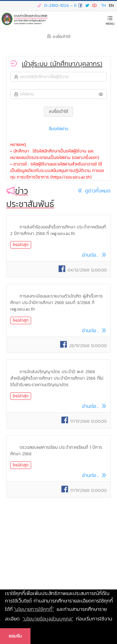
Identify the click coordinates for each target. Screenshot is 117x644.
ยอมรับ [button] (15, 636)
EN (111, 5)
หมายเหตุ (18, 145)
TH (103, 5)
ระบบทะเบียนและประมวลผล (31, 16)
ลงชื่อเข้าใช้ (59, 36)
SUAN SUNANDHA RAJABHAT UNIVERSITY (28, 23)
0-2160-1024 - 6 (56, 5)
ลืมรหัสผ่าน (58, 129)
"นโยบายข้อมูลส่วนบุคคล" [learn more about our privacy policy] (48, 619)
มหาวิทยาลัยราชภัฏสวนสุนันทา (30, 20)
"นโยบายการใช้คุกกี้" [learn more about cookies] (34, 609)
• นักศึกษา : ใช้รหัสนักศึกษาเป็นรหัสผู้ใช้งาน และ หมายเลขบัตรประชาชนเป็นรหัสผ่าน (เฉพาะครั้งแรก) (55, 154)
